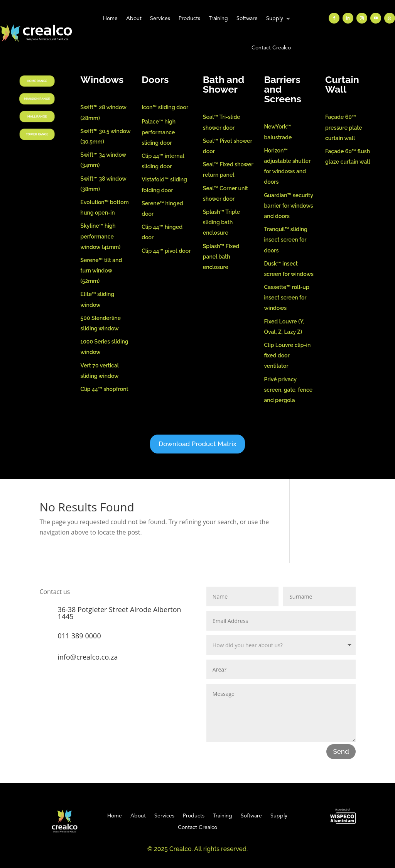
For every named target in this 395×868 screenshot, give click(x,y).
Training (218, 19)
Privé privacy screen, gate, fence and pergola (288, 390)
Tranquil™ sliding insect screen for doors (285, 240)
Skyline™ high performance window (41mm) (101, 236)
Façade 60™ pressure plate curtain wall (344, 127)
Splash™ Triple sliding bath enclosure (221, 222)
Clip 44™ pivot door (166, 251)
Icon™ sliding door (165, 107)
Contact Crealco (271, 48)
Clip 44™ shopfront (105, 389)
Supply (275, 19)
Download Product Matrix (197, 444)
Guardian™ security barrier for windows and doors (288, 206)
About (134, 19)
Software (247, 19)
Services (160, 19)
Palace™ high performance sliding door (159, 132)
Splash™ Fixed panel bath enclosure (221, 257)
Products (189, 19)
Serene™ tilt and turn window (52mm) (101, 271)
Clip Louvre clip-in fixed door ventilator (287, 355)
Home (110, 19)
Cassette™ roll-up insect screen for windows (286, 298)
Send (341, 751)
